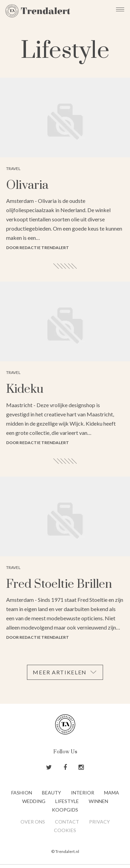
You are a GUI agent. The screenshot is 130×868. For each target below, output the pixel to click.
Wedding (34, 801)
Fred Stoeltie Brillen (59, 584)
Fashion (22, 793)
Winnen (98, 801)
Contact (67, 822)
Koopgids (65, 810)
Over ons (33, 822)
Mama (112, 793)
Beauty (52, 793)
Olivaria (27, 185)
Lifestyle (67, 801)
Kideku (25, 389)
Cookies (65, 830)
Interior (83, 793)
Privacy (99, 822)
